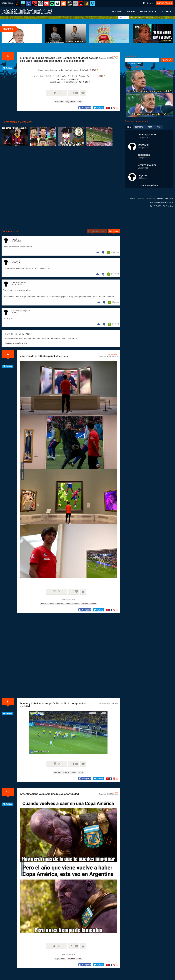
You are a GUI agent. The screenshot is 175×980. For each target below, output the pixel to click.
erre (117, 702)
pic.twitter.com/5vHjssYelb (68, 79)
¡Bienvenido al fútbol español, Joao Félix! (45, 356)
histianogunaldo (21, 283)
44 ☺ (57, 93)
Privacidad (150, 199)
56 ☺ (57, 591)
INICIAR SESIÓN (165, 3)
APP (171, 199)
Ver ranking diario (149, 185)
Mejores (131, 12)
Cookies (159, 199)
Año (159, 127)
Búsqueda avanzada (133, 63)
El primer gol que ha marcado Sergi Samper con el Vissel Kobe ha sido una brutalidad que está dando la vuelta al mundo (59, 59)
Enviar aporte (148, 12)
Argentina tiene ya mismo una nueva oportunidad (49, 794)
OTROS (169, 18)
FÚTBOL (124, 18)
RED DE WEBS (7, 3)
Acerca (132, 199)
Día (129, 127)
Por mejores (114, 231)
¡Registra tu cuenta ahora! (16, 343)
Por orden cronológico (97, 231)
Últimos (117, 12)
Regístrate (148, 3)
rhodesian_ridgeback (23, 311)
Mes (150, 127)
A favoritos (83, 93)
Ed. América (168, 206)
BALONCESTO (137, 18)
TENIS (159, 18)
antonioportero (114, 355)
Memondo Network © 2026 (161, 203)
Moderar (166, 12)
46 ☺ (57, 764)
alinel (17, 239)
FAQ (166, 199)
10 (8, 792)
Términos (141, 199)
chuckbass (115, 56)
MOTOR (149, 18)
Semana (139, 127)
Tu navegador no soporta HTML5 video (68, 732)
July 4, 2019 (84, 82)
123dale (116, 792)
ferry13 (18, 261)
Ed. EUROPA (156, 206)
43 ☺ (57, 946)
